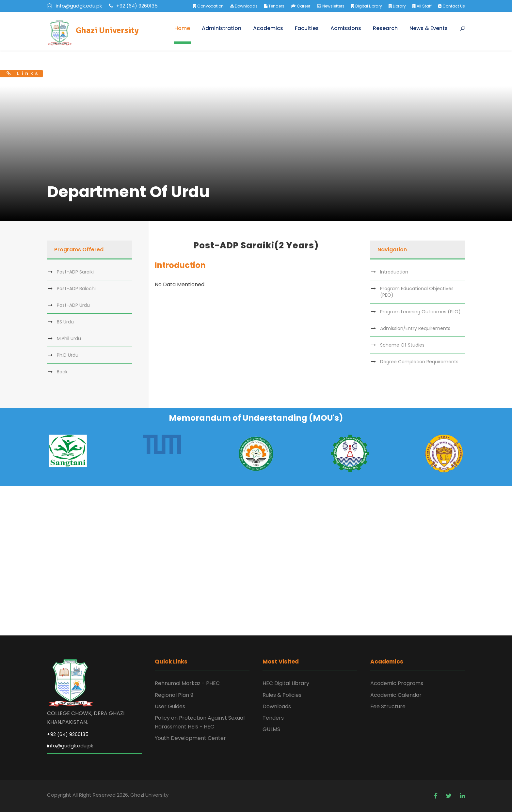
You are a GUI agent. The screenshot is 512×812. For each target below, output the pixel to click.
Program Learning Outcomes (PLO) (420, 312)
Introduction (394, 272)
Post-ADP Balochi (76, 289)
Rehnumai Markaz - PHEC (187, 683)
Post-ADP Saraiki (75, 272)
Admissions (346, 28)
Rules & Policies (282, 695)
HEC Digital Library (286, 683)
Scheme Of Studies (402, 345)
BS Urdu (65, 322)
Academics (268, 28)
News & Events (429, 28)
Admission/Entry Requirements (415, 328)
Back (62, 372)
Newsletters (331, 6)
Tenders (274, 6)
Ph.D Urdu (68, 355)
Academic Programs (397, 683)
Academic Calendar (396, 695)
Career (301, 6)
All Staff (422, 6)
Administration (222, 28)
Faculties (307, 28)
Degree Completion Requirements (419, 362)
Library (397, 6)
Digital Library (367, 6)
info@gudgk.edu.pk (70, 746)
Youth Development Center (190, 738)
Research (385, 28)
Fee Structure (388, 706)
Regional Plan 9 (174, 695)
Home (182, 28)
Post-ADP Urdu (73, 305)
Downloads (244, 6)
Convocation (208, 6)
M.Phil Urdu (69, 338)
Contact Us (452, 6)
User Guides (170, 706)
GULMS (271, 729)
